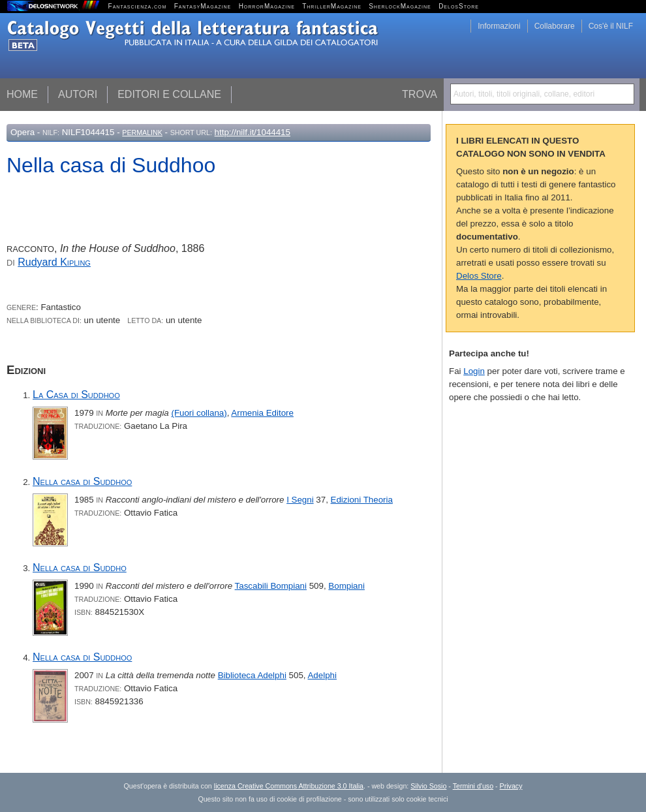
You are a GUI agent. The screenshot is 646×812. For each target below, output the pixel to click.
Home (22, 94)
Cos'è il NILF (611, 26)
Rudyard (54, 262)
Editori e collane (169, 94)
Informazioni (499, 26)
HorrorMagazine (267, 6)
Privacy (511, 786)
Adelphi (322, 675)
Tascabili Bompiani (271, 586)
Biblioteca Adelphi (252, 675)
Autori (78, 94)
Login (474, 371)
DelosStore (459, 6)
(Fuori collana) (199, 413)
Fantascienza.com (138, 6)
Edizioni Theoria (362, 500)
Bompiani (346, 586)
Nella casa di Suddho (80, 568)
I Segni (300, 500)
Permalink (142, 133)
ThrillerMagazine (332, 6)
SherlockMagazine (400, 6)
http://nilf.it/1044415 (253, 132)
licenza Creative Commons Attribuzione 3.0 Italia (289, 786)
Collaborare (555, 26)
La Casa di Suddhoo (76, 395)
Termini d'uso (473, 786)
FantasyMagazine (203, 6)
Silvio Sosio (428, 786)
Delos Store (479, 276)
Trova (420, 94)
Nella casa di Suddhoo (82, 481)
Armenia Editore (262, 413)
